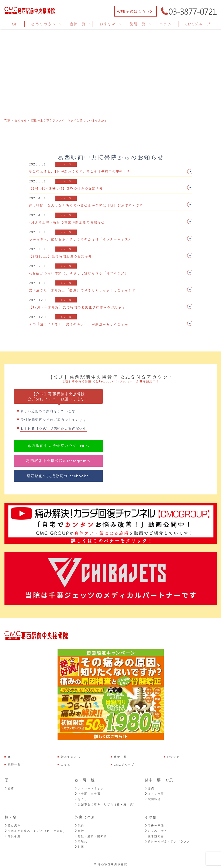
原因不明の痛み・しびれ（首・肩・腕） (105, 803)
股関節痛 (153, 798)
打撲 (79, 845)
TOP (11, 757)
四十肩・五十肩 (88, 793)
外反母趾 (13, 835)
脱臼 (79, 824)
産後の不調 (154, 824)
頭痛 (9, 788)
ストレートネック (89, 788)
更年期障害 (154, 835)
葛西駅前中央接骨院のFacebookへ (58, 476)
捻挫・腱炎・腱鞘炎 (91, 835)
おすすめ (173, 757)
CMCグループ (124, 765)
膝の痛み (13, 824)
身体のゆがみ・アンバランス (167, 840)
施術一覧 (14, 765)
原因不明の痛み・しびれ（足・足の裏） (35, 829)
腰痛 (149, 788)
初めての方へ (70, 757)
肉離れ (81, 840)
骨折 (79, 829)
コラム (66, 765)
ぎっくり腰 (154, 793)
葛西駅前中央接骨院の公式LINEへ (58, 446)
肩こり (81, 798)
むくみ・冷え (156, 829)
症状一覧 (120, 757)
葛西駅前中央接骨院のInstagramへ (58, 461)
